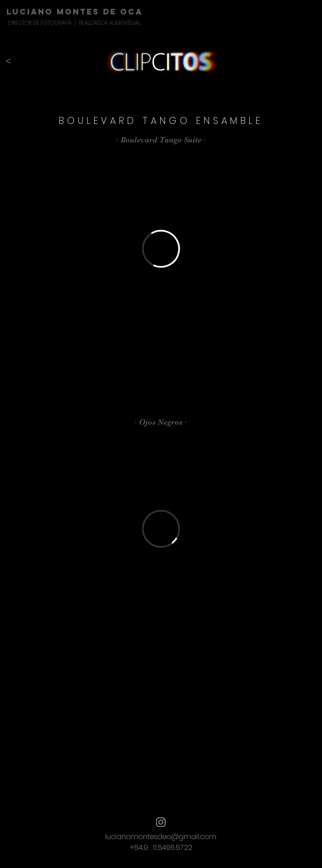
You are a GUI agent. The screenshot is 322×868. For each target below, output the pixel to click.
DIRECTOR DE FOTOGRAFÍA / (43, 23)
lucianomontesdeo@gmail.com (161, 837)
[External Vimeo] (161, 249)
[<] (8, 61)
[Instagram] (161, 822)
